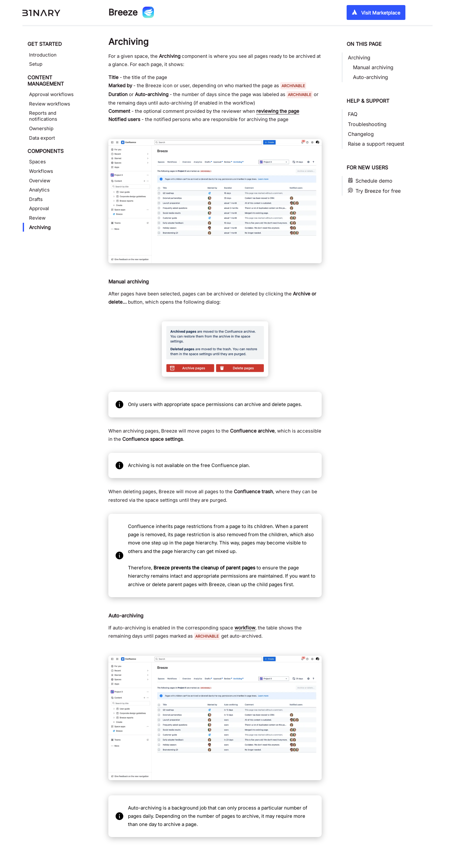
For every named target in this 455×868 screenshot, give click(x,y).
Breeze (123, 12)
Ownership (41, 128)
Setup (36, 64)
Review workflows (50, 104)
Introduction (43, 55)
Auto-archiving (370, 77)
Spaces (37, 162)
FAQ (353, 114)
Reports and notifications (43, 116)
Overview (40, 181)
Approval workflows (51, 94)
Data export (42, 138)
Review (37, 218)
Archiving (40, 227)
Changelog (361, 134)
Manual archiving (373, 67)
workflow (245, 628)
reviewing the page (278, 111)
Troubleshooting (367, 124)
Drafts (36, 199)
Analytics (39, 190)
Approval (39, 208)
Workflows (41, 171)
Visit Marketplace (376, 12)
